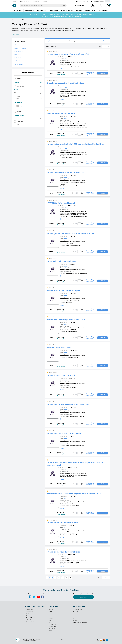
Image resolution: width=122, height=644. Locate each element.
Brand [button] (28, 90)
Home (14, 20)
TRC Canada (52, 629)
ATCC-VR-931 (71, 555)
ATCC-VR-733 (71, 378)
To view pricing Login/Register (90, 73)
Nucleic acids (18, 55)
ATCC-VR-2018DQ (72, 147)
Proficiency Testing (31, 622)
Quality (22, 1)
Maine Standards (53, 616)
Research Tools (22, 20)
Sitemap (75, 620)
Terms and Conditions (59, 640)
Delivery (75, 618)
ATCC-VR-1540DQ (72, 468)
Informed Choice (53, 624)
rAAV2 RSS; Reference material (61, 114)
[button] (82, 73)
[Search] (64, 6)
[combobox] (43, 6)
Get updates (83, 597)
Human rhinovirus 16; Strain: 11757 (63, 523)
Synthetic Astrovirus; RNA (59, 347)
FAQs (74, 614)
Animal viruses (18, 45)
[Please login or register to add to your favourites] (73, 73)
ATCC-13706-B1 (72, 264)
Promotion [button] (28, 78)
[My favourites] (101, 6)
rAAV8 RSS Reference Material (61, 203)
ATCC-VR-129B (72, 86)
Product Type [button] (28, 102)
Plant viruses (18, 58)
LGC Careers (52, 614)
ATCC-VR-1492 (72, 236)
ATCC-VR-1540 (72, 57)
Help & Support (36, 1)
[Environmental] (25, 616)
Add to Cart (102, 73)
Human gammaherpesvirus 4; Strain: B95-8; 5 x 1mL (71, 233)
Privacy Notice (70, 640)
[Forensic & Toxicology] (25, 618)
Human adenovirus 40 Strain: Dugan (64, 552)
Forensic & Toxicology (31, 618)
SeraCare (51, 618)
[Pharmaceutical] (25, 612)
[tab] (28, 78)
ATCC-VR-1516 (72, 175)
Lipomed (51, 631)
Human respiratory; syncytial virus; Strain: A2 (68, 54)
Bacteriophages (18, 51)
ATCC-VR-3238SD (72, 350)
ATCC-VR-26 (71, 436)
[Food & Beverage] (25, 614)
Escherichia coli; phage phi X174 (61, 261)
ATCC (65, 59)
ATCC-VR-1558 (72, 497)
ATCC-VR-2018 (72, 293)
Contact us (45, 1)
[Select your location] (108, 1)
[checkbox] (15, 86)
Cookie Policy (79, 640)
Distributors (76, 616)
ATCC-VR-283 (71, 526)
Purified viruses (18, 61)
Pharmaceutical (30, 612)
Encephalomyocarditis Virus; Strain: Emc (65, 83)
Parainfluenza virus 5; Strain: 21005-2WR (66, 320)
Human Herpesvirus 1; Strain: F (61, 375)
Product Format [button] (28, 115)
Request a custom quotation (80, 622)
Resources (28, 1)
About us (15, 1)
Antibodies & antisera (20, 48)
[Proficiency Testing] (25, 622)
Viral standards (18, 64)
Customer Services (78, 610)
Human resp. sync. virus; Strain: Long (64, 433)
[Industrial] (25, 620)
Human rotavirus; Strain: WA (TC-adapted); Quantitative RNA (75, 144)
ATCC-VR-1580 (72, 407)
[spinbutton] (79, 73)
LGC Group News (53, 612)
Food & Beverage (30, 614)
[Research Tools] (25, 610)
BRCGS (51, 622)
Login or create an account (55, 41)
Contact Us (76, 612)
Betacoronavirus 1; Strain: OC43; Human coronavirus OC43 (74, 494)
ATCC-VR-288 (71, 323)
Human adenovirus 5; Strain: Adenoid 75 (65, 172)
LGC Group (52, 610)
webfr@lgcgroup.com (98, 1)
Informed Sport (53, 627)
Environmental (30, 616)
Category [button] (28, 83)
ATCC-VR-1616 (72, 117)
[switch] (18, 106)
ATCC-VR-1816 (72, 206)
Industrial (28, 620)
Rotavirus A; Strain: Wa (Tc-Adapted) (64, 290)
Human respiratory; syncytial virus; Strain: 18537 (69, 404)
